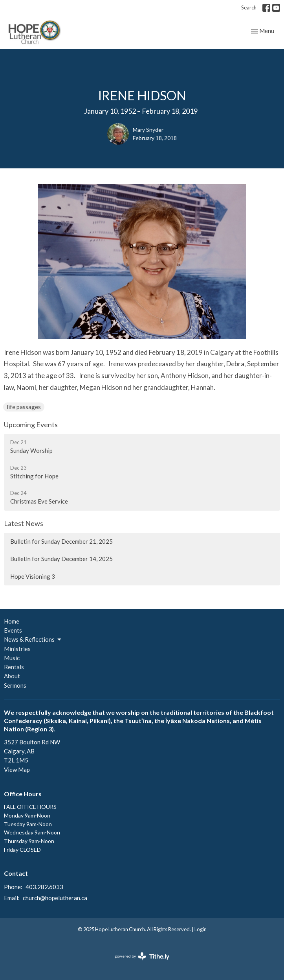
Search (249, 7)
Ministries (17, 649)
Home (12, 621)
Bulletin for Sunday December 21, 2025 (61, 541)
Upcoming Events (31, 424)
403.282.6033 (44, 887)
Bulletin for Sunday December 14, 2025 (61, 559)
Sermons (15, 685)
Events (13, 630)
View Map (17, 770)
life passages (24, 407)
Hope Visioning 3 (33, 576)
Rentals (14, 667)
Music (12, 658)
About (12, 676)
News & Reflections (33, 640)
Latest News (24, 523)
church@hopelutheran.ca (55, 898)
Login (201, 929)
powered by (142, 956)
